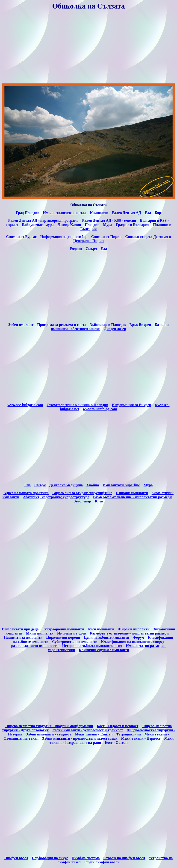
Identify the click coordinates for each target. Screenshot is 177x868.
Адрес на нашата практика (26, 493)
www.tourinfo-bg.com (100, 409)
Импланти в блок (72, 633)
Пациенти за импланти (23, 637)
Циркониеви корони (63, 637)
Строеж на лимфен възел (124, 858)
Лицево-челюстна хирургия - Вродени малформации (49, 726)
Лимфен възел (16, 858)
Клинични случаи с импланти (104, 650)
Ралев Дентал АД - (98, 220)
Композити (99, 213)
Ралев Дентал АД (127, 213)
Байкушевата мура (38, 225)
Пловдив (92, 225)
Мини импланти (40, 633)
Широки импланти (132, 493)
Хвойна (93, 485)
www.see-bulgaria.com (25, 405)
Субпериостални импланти (75, 642)
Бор (158, 213)
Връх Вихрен (140, 325)
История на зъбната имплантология (92, 646)
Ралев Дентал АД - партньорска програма (43, 220)
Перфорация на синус (50, 858)
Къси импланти (101, 629)
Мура (148, 485)
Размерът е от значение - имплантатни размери (133, 497)
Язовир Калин (69, 225)
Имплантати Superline (121, 485)
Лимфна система (86, 858)
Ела (148, 213)
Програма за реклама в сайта (62, 325)
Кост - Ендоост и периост (118, 726)
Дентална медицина (66, 485)
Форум (138, 637)
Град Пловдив (28, 213)
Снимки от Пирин (106, 237)
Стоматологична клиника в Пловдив (77, 405)
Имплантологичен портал (65, 213)
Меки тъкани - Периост (141, 738)
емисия (125, 220)
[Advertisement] (88, 47)
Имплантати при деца (20, 629)
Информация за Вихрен (131, 405)
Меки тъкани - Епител (94, 734)
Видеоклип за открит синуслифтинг (82, 493)
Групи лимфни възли (102, 862)
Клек (99, 501)
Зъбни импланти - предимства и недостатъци (80, 738)
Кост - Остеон (116, 743)
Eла (27, 485)
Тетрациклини (128, 734)
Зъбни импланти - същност (49, 734)
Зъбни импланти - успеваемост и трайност (88, 730)
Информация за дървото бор (64, 237)
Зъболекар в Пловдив (108, 325)
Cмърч (40, 485)
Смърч (91, 249)
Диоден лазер (115, 329)
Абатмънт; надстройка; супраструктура (56, 497)
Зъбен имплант (21, 325)
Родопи (76, 249)
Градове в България (133, 225)
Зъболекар (82, 501)
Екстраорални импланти (63, 629)
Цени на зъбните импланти (107, 637)
